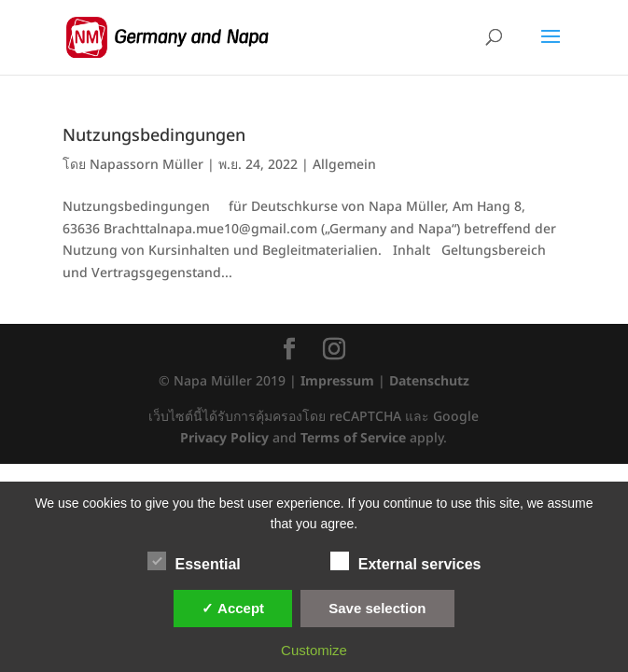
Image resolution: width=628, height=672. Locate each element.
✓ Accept (233, 608)
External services (406, 562)
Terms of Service (353, 438)
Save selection (377, 608)
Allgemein (344, 165)
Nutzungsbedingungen (154, 136)
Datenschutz (429, 381)
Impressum (337, 381)
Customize (314, 650)
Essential (194, 562)
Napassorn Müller (147, 165)
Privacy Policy (224, 438)
